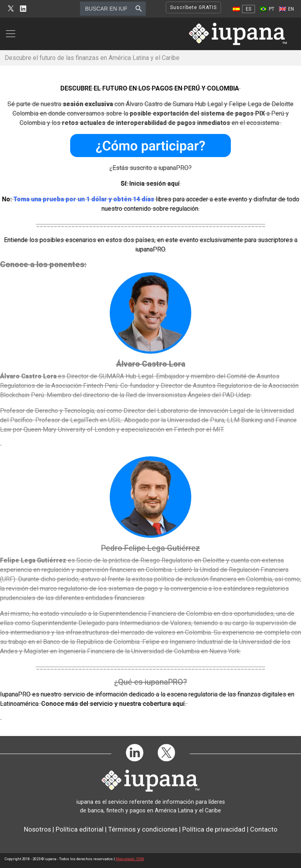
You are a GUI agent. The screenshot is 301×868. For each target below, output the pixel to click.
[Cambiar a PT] (267, 9)
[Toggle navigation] (13, 34)
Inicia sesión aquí (154, 184)
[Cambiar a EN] (286, 9)
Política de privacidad (214, 829)
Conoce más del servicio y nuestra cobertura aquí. (114, 704)
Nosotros (37, 829)
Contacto (264, 829)
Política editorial (80, 829)
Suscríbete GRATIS (193, 7)
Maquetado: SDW (130, 859)
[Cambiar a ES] (244, 9)
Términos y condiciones (143, 829)
